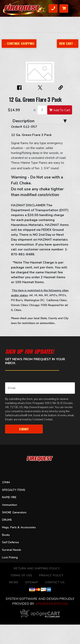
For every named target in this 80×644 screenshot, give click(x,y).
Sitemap (32, 582)
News (14, 582)
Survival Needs (12, 550)
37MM (6, 482)
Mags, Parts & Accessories (19, 527)
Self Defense (10, 542)
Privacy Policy (51, 575)
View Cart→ (68, 43)
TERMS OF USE (21, 575)
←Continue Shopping (19, 43)
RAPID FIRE (9, 497)
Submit (24, 429)
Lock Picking (10, 557)
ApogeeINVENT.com (52, 604)
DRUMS (7, 520)
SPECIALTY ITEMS (14, 490)
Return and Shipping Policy (37, 568)
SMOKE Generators (14, 512)
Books (6, 535)
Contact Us (55, 582)
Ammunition (10, 505)
